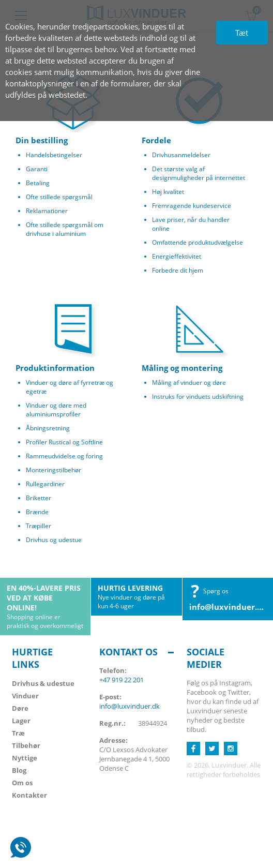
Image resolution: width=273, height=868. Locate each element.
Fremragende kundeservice (192, 206)
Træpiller (39, 526)
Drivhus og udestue (54, 540)
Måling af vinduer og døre (189, 383)
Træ (18, 733)
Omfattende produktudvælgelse (198, 242)
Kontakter (29, 795)
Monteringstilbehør (54, 470)
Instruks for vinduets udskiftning (198, 396)
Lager (21, 721)
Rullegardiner (45, 484)
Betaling (38, 183)
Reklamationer (47, 211)
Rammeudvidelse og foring (64, 456)
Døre (20, 708)
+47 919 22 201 (122, 680)
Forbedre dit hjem (178, 270)
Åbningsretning (48, 428)
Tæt (242, 33)
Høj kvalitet (168, 192)
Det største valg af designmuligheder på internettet (199, 173)
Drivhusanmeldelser (181, 155)
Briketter (39, 498)
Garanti (37, 169)
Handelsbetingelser (54, 155)
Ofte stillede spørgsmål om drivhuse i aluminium (65, 229)
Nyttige (25, 758)
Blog (19, 770)
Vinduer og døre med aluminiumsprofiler (56, 410)
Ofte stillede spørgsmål (59, 197)
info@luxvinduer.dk (228, 607)
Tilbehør (26, 745)
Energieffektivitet (177, 256)
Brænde (37, 512)
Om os (22, 783)
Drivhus (43, 683)
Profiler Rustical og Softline (64, 442)
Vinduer (25, 696)
